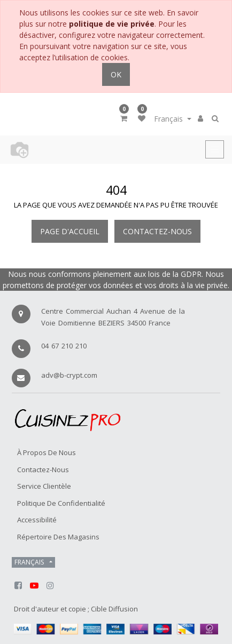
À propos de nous (47, 452)
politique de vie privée (112, 24)
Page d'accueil (70, 231)
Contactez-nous (157, 231)
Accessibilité (37, 520)
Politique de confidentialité (61, 503)
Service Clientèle (44, 486)
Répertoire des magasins (58, 537)
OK (116, 74)
